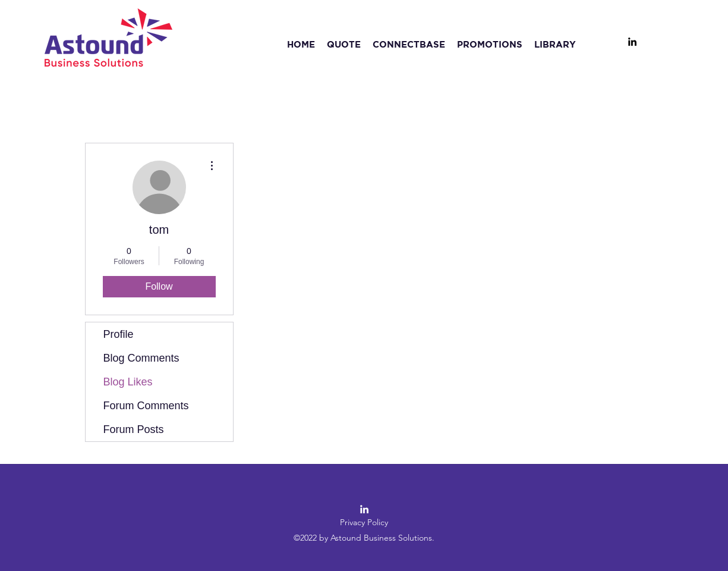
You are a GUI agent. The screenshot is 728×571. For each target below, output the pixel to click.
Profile (119, 334)
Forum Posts (134, 429)
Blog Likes (128, 382)
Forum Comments (146, 406)
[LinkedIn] (632, 42)
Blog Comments (141, 358)
